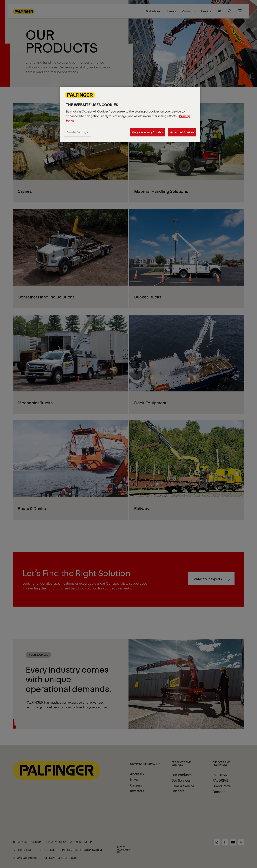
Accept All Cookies (182, 132)
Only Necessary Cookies (147, 132)
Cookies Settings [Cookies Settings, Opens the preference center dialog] (77, 132)
